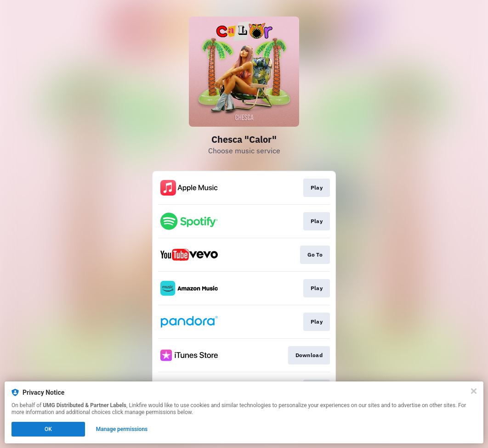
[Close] (474, 391)
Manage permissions (122, 429)
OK (48, 429)
